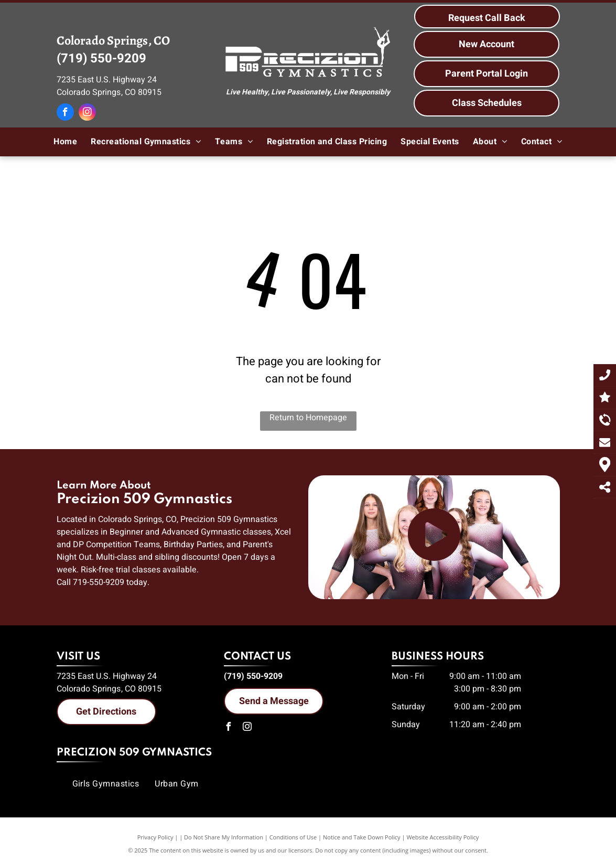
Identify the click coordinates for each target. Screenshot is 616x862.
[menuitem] (65, 142)
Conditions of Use (293, 837)
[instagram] (87, 113)
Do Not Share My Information (224, 837)
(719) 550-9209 (101, 58)
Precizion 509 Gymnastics (134, 753)
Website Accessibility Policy (442, 837)
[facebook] (65, 113)
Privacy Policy (155, 837)
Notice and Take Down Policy (362, 837)
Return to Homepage (308, 418)
